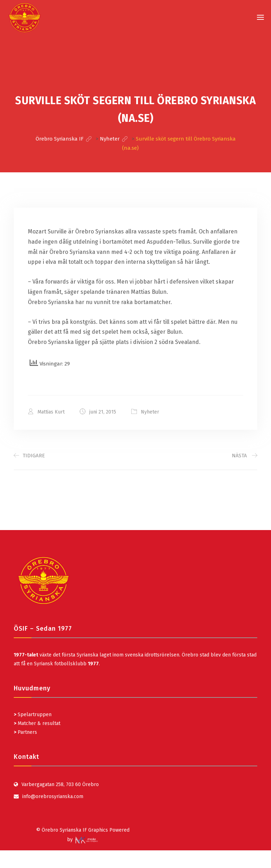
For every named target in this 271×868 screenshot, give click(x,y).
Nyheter (150, 412)
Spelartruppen (34, 715)
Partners (25, 732)
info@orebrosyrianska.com (53, 796)
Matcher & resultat (37, 723)
